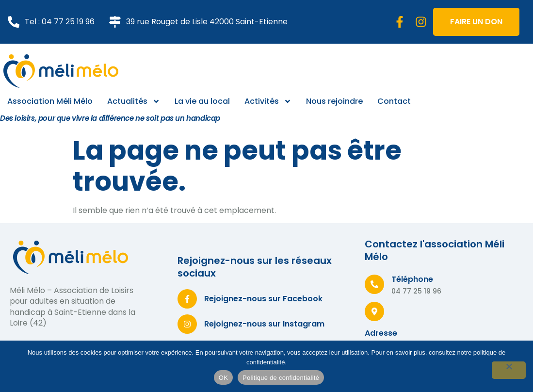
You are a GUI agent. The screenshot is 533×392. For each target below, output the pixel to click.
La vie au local (202, 101)
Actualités (134, 101)
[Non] (509, 370)
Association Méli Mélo (50, 101)
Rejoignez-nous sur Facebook (263, 299)
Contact (394, 101)
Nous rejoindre (334, 101)
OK (223, 378)
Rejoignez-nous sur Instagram (264, 324)
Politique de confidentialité (281, 378)
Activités (268, 101)
